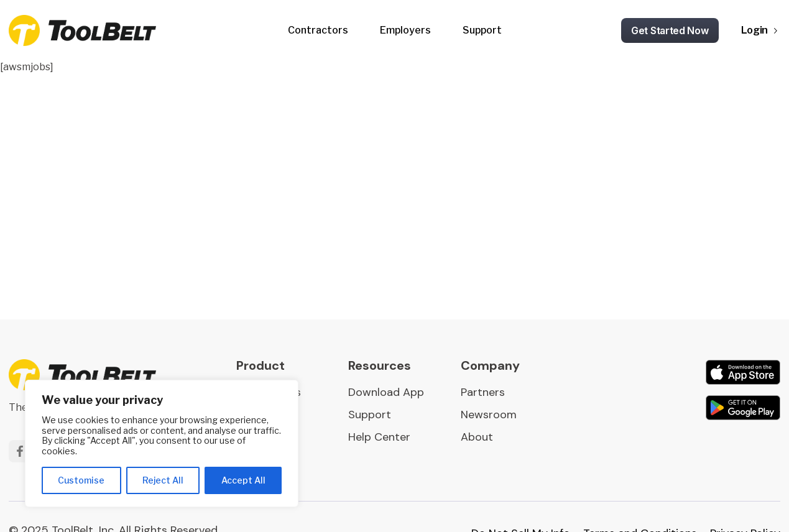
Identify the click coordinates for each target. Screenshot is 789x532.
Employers (405, 30)
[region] (162, 443)
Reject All (163, 480)
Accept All (243, 480)
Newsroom (489, 415)
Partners (483, 392)
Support (482, 30)
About (477, 437)
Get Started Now (670, 30)
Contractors (318, 30)
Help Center (379, 437)
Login (755, 30)
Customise (81, 480)
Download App (386, 392)
